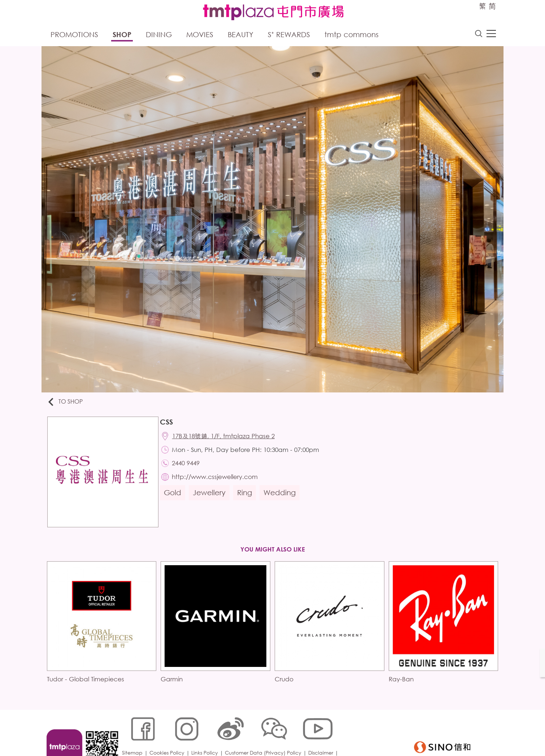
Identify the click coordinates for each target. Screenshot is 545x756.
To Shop (67, 403)
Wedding (282, 498)
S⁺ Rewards (289, 35)
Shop (122, 35)
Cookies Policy (169, 732)
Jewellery (211, 498)
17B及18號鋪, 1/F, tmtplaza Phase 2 (226, 438)
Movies (200, 35)
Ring (247, 498)
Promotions (74, 35)
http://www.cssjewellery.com (218, 481)
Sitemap (134, 732)
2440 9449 (189, 467)
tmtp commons (352, 35)
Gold (175, 498)
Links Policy (206, 732)
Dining (159, 35)
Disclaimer (322, 732)
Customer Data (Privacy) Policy (265, 732)
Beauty (241, 35)
